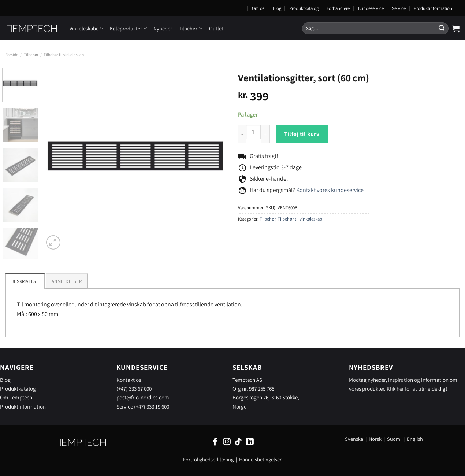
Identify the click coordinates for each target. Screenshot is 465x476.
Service (399, 8)
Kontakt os (129, 380)
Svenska (354, 439)
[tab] (67, 281)
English (415, 439)
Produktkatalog (304, 8)
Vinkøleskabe (86, 28)
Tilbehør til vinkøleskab (64, 55)
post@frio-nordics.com (143, 397)
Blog (277, 8)
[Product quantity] (253, 132)
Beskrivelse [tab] (25, 281)
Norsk (376, 439)
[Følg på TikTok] (238, 442)
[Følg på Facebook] (215, 442)
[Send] (442, 29)
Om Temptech (16, 397)
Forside (12, 55)
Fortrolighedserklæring (208, 459)
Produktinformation (433, 8)
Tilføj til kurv (302, 134)
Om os (258, 8)
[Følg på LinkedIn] (250, 442)
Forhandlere (338, 8)
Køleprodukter (128, 28)
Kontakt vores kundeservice (330, 190)
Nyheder (163, 28)
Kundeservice (371, 8)
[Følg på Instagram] (227, 442)
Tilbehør (190, 28)
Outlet (216, 28)
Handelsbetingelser (260, 459)
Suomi (394, 439)
